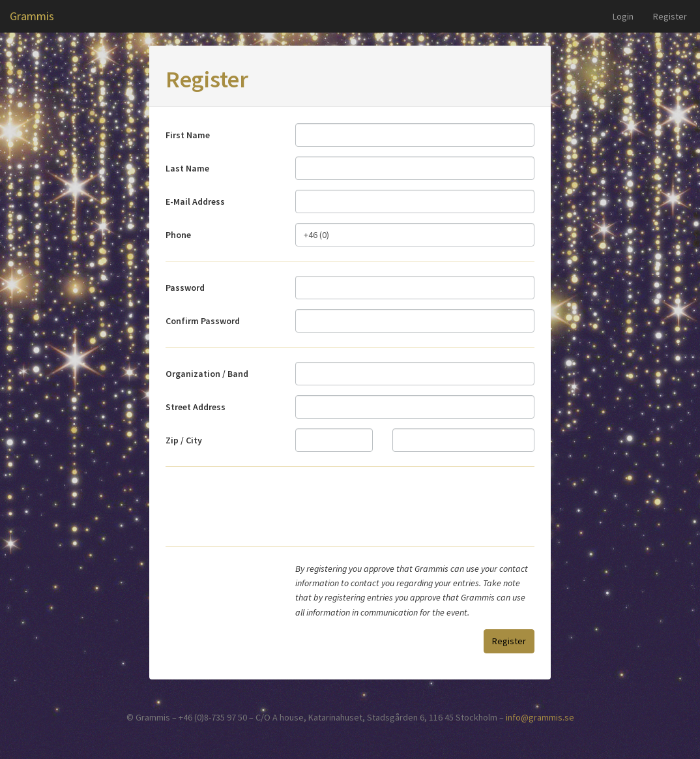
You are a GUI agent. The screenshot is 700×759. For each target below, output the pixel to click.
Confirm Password (203, 321)
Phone (178, 235)
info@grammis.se (540, 717)
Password (185, 288)
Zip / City (184, 440)
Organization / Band (207, 374)
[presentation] (435, 507)
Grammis (32, 16)
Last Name (187, 168)
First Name (188, 135)
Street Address (196, 407)
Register (670, 16)
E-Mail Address (195, 201)
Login (623, 16)
